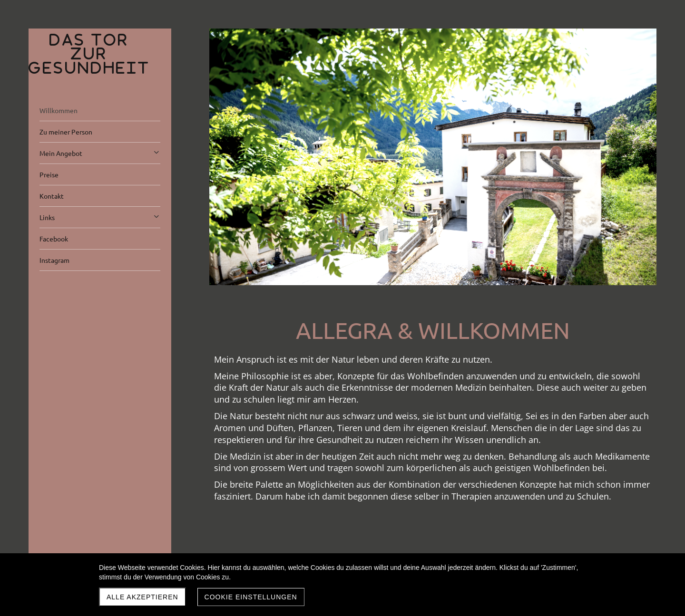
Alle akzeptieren (142, 597)
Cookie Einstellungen (251, 597)
